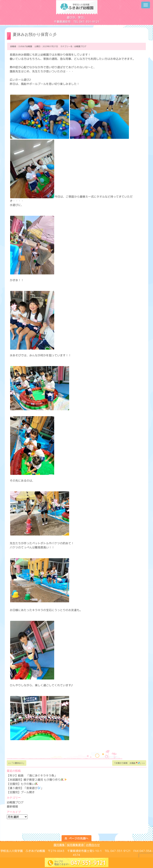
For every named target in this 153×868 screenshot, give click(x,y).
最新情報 (12, 806)
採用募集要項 (75, 845)
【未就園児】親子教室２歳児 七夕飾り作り (37, 780)
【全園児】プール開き (21, 792)
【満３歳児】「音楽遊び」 (25, 788)
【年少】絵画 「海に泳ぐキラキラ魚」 (32, 775)
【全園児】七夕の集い (22, 784)
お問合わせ (93, 845)
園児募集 (59, 845)
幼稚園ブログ (80, 46)
